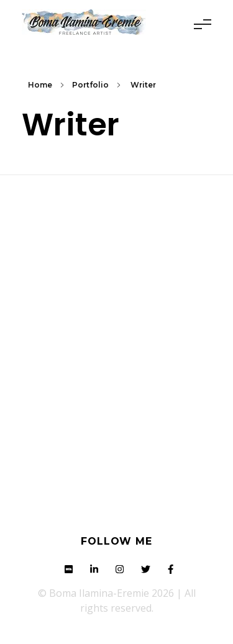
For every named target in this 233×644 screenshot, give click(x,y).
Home (40, 85)
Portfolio (90, 85)
